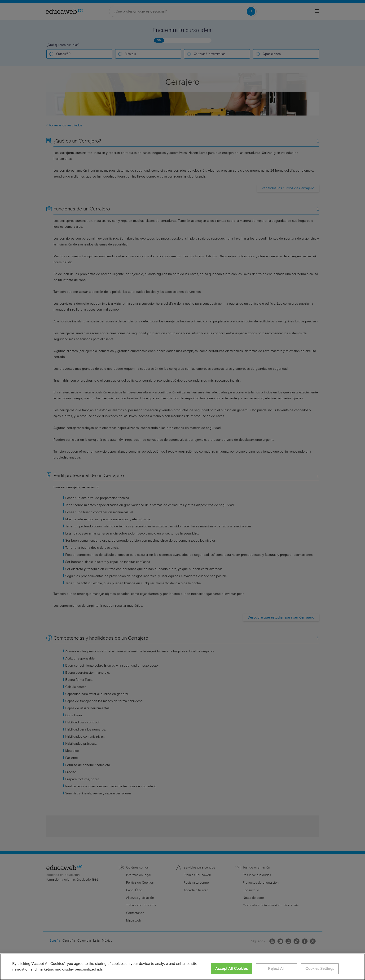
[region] (182, 967)
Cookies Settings (320, 969)
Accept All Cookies (231, 969)
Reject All (276, 969)
